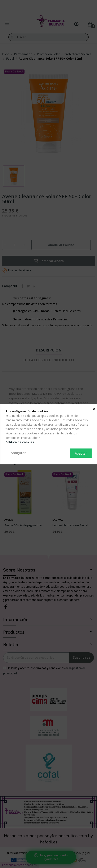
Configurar (17, 453)
